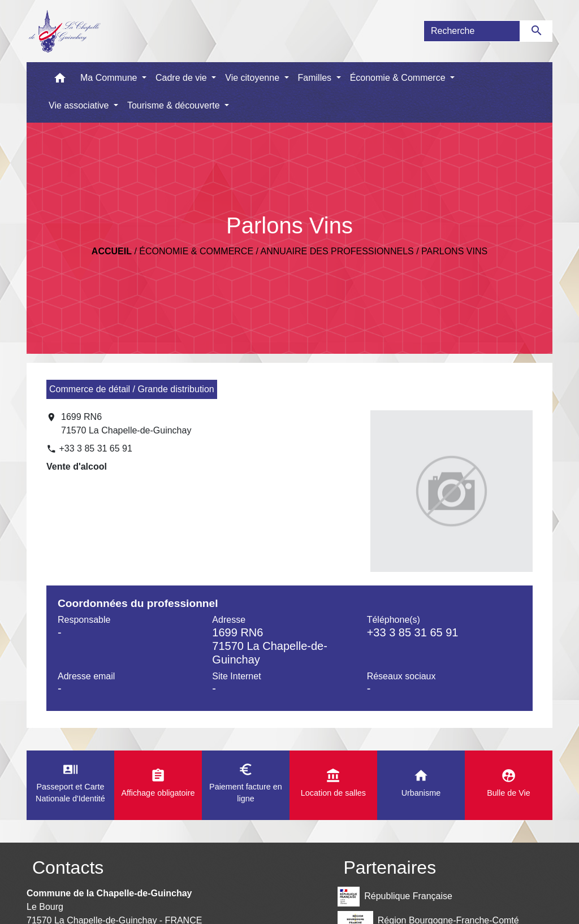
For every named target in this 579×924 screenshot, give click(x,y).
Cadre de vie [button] (182, 78)
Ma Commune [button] (110, 78)
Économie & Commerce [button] (399, 78)
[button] (60, 81)
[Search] (472, 31)
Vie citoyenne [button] (253, 78)
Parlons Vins (454, 251)
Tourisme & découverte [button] (175, 105)
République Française (395, 897)
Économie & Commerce (196, 251)
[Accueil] (64, 31)
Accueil (112, 251)
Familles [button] (316, 78)
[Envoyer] (536, 31)
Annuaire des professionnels (337, 251)
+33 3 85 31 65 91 (95, 448)
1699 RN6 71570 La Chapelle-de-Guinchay (126, 424)
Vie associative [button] (80, 105)
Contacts (68, 867)
